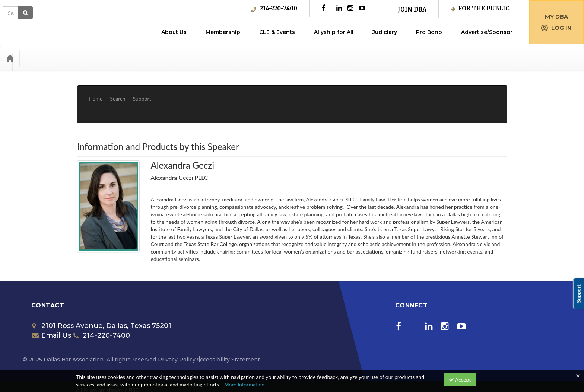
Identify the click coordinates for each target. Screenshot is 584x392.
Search (118, 93)
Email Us (52, 313)
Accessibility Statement (228, 337)
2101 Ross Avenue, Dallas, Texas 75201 (102, 303)
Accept (460, 380)
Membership (223, 32)
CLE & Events (277, 32)
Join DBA (412, 9)
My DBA (556, 17)
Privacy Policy (177, 337)
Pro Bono (429, 32)
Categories (41, 58)
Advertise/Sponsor (487, 32)
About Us (174, 32)
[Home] (10, 58)
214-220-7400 (274, 9)
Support (142, 93)
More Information (245, 384)
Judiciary (385, 32)
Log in (556, 28)
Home (96, 93)
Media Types (80, 58)
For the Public (480, 8)
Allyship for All (334, 32)
